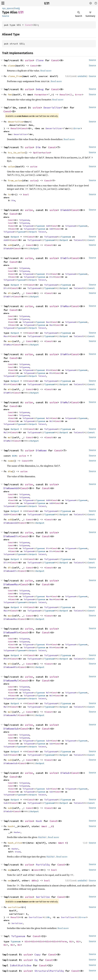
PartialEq (43, 865)
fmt (10, 94)
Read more (46, 71)
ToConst (42, 232)
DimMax (65, 306)
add (10, 245)
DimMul (65, 402)
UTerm (63, 941)
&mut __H (47, 826)
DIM (14, 456)
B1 (71, 941)
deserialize (16, 122)
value (11, 166)
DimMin (65, 354)
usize (29, 60)
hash (11, 826)
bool (26, 194)
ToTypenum (24, 220)
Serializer (36, 917)
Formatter (41, 94)
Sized (18, 852)
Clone (40, 60)
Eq (36, 960)
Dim (38, 147)
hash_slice (15, 843)
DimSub (65, 773)
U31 (47, 3)
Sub (48, 741)
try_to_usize (16, 153)
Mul (48, 418)
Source (6, 16)
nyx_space (7, 8)
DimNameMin (11, 632)
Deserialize (52, 108)
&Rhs (34, 880)
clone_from (15, 76)
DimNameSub (11, 729)
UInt (27, 941)
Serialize (43, 897)
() (71, 94)
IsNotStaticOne (21, 965)
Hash (39, 821)
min (10, 389)
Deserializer (54, 128)
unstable (82, 76)
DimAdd (65, 210)
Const (29, 25)
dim (10, 471)
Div (48, 274)
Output (33, 232)
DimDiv (65, 258)
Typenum (40, 226)
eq (9, 870)
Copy (38, 954)
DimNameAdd (11, 488)
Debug (40, 89)
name (11, 461)
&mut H (62, 843)
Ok (48, 917)
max (10, 341)
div (10, 293)
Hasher (17, 832)
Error (79, 94)
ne (9, 880)
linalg (17, 8)
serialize (14, 907)
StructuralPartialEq (49, 971)
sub (10, 760)
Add (48, 226)
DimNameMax (11, 584)
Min (48, 370)
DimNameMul (11, 681)
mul (10, 437)
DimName (41, 450)
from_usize (15, 180)
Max (48, 322)
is (9, 194)
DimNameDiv (11, 536)
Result (64, 94)
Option (37, 153)
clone (11, 66)
